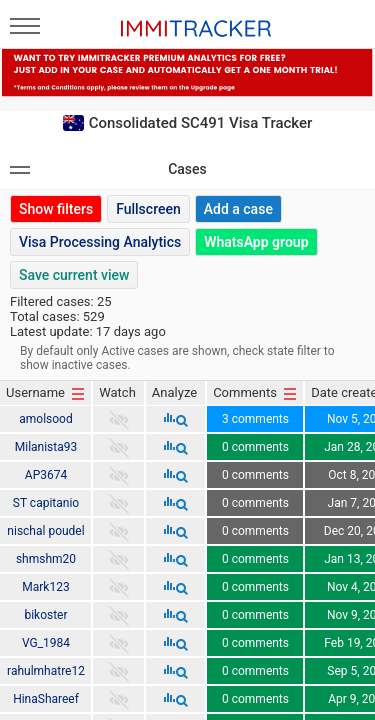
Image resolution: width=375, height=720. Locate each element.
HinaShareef (46, 699)
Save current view (74, 275)
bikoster (45, 615)
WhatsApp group (256, 242)
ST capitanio (46, 503)
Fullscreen (148, 209)
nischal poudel (45, 531)
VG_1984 (46, 643)
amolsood (45, 419)
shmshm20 (46, 559)
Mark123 (45, 587)
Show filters (56, 209)
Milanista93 (46, 447)
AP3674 (46, 475)
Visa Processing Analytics (100, 242)
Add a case (238, 209)
